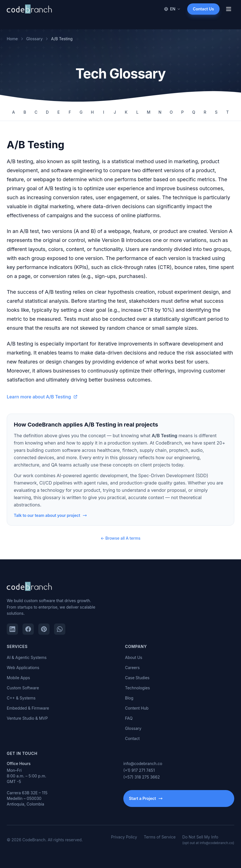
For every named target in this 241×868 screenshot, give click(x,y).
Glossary (34, 39)
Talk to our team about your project (50, 515)
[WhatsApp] (60, 629)
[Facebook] (28, 629)
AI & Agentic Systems (27, 657)
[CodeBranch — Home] (29, 9)
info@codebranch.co (143, 763)
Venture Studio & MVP (27, 718)
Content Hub (137, 708)
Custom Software (23, 688)
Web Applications (23, 668)
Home (12, 39)
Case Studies (137, 678)
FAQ (129, 718)
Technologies (137, 688)
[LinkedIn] (12, 629)
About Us (134, 657)
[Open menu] (229, 9)
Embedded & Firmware (28, 708)
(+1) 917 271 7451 (139, 770)
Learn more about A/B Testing (42, 397)
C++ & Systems (21, 698)
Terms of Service (160, 837)
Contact (132, 738)
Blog (129, 698)
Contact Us (203, 9)
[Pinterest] (44, 629)
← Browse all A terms (120, 538)
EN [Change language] (172, 9)
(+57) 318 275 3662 (142, 777)
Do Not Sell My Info (208, 840)
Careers (132, 668)
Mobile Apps (18, 678)
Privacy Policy (124, 837)
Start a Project (146, 798)
